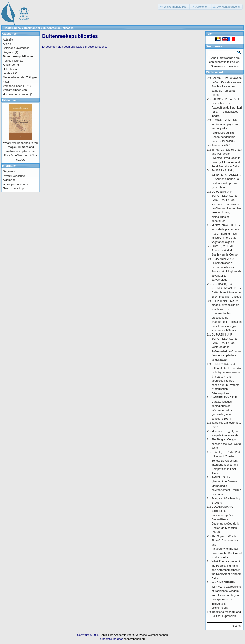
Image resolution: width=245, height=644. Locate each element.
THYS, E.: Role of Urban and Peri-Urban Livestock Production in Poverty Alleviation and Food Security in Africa (227, 158)
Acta (6, 39)
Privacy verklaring (14, 176)
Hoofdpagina (12, 28)
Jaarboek (9, 73)
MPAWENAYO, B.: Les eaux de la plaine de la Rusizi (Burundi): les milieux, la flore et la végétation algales (226, 234)
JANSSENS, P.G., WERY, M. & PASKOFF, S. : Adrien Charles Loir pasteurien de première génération (226, 179)
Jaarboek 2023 (221, 145)
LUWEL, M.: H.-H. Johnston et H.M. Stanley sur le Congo (225, 250)
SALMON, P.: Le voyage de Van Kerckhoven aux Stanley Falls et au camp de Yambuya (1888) (227, 86)
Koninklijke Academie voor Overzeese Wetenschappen (134, 635)
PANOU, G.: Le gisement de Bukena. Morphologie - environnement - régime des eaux (226, 486)
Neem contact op (13, 188)
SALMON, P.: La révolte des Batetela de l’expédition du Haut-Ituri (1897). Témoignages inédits (227, 108)
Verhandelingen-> (14, 86)
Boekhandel (32, 28)
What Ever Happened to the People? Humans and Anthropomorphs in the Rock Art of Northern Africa (227, 570)
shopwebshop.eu (134, 639)
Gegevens (9, 171)
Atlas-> (7, 44)
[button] (174, 7)
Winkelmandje (216, 72)
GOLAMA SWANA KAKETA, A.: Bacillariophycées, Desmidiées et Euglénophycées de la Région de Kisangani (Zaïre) (225, 519)
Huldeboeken (11, 69)
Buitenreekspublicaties (58, 28)
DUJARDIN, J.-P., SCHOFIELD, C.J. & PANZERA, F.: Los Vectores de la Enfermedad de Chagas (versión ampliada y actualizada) (226, 347)
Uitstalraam (10, 100)
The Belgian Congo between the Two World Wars (226, 444)
